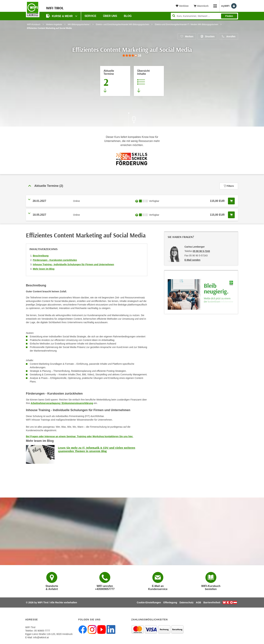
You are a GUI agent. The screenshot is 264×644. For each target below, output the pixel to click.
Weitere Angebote (54, 24)
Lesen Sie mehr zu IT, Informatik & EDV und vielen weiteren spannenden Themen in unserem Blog (97, 449)
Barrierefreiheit (212, 602)
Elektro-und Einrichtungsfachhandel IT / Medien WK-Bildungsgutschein (187, 24)
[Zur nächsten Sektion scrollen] (132, 120)
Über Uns (110, 16)
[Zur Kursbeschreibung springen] (149, 81)
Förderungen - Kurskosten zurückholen (55, 260)
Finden (229, 16)
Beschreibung (41, 256)
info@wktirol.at (41, 637)
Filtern (229, 186)
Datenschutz (186, 602)
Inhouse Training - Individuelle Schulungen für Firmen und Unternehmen (73, 264)
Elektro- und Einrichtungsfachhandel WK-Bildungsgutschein (122, 24)
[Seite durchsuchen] (204, 16)
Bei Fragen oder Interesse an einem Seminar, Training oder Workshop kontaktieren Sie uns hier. (80, 436)
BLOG (128, 16)
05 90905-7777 (42, 631)
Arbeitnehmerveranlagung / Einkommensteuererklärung (62, 403)
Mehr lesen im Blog (44, 269)
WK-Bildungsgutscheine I (79, 24)
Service (90, 16)
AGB (198, 602)
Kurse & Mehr (60, 16)
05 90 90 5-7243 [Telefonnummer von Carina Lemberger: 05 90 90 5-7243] (201, 251)
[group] (132, 56)
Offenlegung (170, 602)
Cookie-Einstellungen (149, 602)
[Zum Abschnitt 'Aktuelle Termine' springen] (115, 81)
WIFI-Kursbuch (34, 24)
